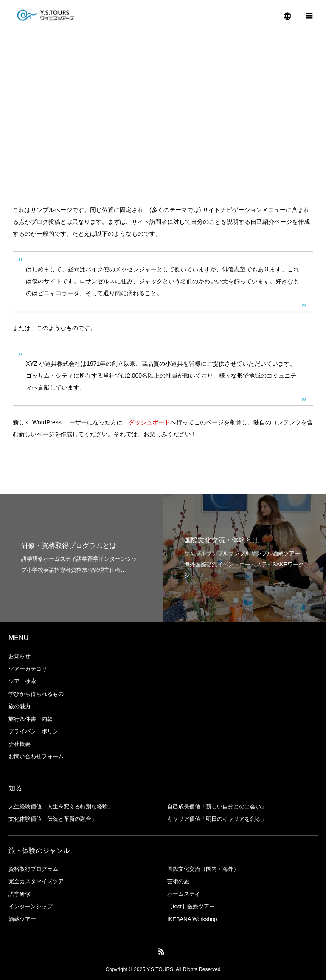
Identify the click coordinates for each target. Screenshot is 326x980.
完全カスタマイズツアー (39, 881)
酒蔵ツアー (22, 919)
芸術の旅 (178, 881)
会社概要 (20, 744)
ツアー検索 (22, 681)
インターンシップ (31, 906)
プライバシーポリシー (36, 731)
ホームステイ (184, 894)
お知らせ (20, 656)
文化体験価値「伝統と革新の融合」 (53, 819)
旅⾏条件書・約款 (31, 719)
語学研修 (20, 894)
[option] (81, 558)
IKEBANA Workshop (192, 919)
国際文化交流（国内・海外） (203, 869)
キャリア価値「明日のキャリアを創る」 (217, 819)
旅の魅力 (20, 706)
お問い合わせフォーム (36, 756)
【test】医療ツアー (191, 906)
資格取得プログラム (33, 869)
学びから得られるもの (36, 694)
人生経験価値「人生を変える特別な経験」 (61, 806)
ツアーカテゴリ (28, 669)
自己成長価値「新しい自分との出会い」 (217, 806)
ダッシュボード (149, 422)
